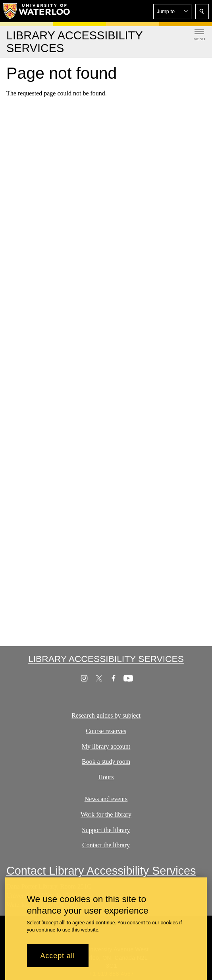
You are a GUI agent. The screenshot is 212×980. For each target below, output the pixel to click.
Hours (106, 777)
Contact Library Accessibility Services (101, 871)
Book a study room (106, 762)
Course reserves (106, 731)
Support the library (106, 830)
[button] (172, 12)
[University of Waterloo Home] (37, 11)
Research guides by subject (106, 715)
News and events (106, 799)
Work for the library (106, 814)
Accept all (58, 960)
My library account (106, 746)
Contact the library (106, 845)
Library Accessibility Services (106, 659)
